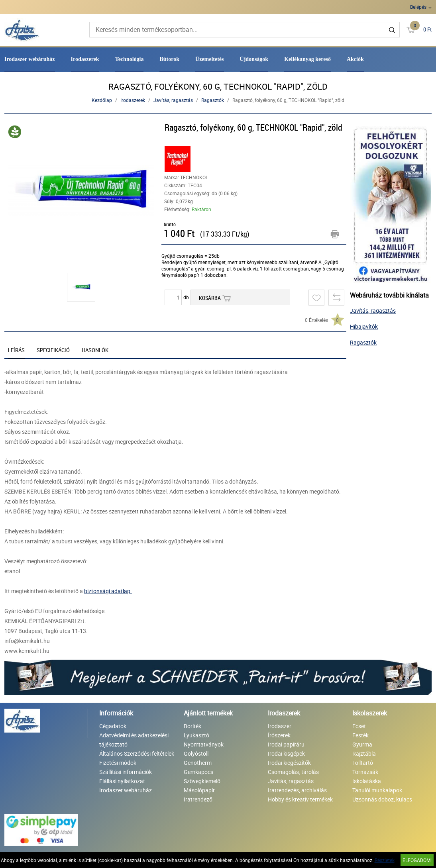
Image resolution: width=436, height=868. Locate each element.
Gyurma (362, 744)
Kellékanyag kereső (307, 59)
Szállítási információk (126, 772)
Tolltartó (363, 763)
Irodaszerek (85, 59)
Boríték (192, 726)
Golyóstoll (196, 753)
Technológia (130, 59)
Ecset (359, 726)
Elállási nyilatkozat (122, 781)
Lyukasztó (196, 735)
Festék (360, 735)
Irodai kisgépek (286, 753)
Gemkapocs (198, 772)
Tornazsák (365, 772)
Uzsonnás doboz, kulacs (382, 799)
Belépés (418, 7)
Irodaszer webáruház (30, 59)
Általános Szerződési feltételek (137, 753)
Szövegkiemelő (202, 781)
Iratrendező (198, 799)
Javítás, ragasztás (173, 100)
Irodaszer (280, 726)
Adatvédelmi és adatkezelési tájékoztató (134, 740)
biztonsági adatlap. (108, 591)
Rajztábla (364, 753)
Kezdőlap (102, 100)
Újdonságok (254, 59)
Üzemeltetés (210, 59)
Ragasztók (213, 100)
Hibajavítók (364, 326)
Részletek (385, 860)
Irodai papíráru (286, 744)
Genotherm (198, 763)
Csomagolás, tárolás (293, 772)
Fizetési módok (118, 763)
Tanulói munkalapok (377, 790)
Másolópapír (199, 790)
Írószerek (279, 735)
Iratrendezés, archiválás (297, 790)
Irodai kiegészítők (289, 763)
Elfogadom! (417, 860)
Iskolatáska (367, 781)
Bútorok (169, 59)
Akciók (355, 59)
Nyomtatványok (204, 744)
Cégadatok (113, 726)
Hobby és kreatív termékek (300, 799)
